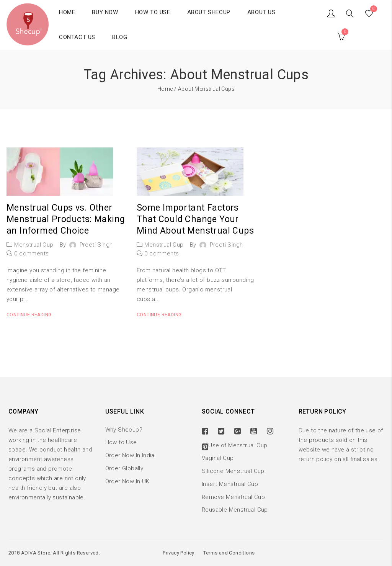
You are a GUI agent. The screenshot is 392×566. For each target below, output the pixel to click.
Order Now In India (130, 455)
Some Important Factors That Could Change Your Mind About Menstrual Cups (195, 219)
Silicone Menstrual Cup (233, 471)
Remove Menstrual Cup (233, 497)
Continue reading (29, 315)
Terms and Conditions (229, 553)
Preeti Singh (96, 245)
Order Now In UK (127, 481)
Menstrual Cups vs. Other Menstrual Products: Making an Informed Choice (66, 219)
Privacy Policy (179, 553)
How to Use (121, 442)
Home (165, 89)
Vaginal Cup (218, 458)
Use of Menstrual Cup (238, 445)
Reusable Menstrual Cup (235, 510)
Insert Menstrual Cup (230, 484)
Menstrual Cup (34, 245)
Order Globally (124, 468)
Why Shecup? (124, 430)
